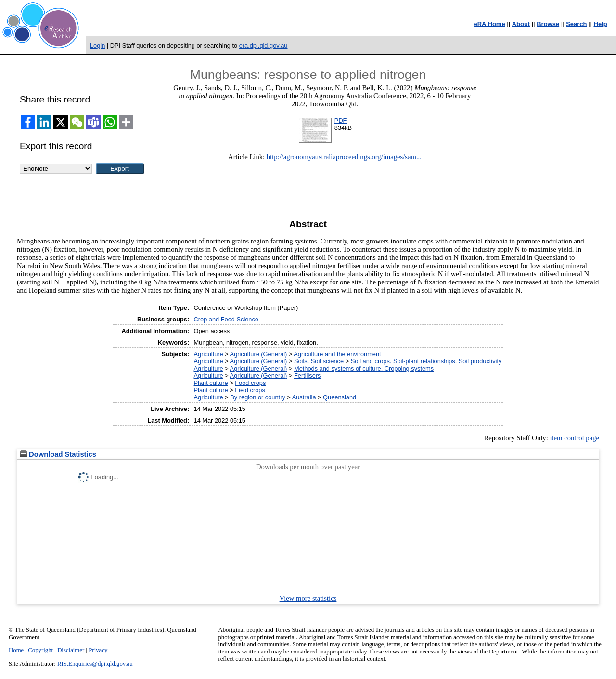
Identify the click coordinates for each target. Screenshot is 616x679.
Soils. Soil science (319, 361)
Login (97, 45)
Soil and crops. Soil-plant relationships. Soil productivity (426, 361)
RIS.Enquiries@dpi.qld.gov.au (95, 664)
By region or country (258, 397)
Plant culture (211, 383)
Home (16, 650)
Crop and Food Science (226, 319)
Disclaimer (71, 650)
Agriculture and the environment (337, 354)
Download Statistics (58, 454)
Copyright (40, 650)
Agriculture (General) (259, 354)
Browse (548, 24)
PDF (341, 121)
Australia (304, 397)
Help (601, 24)
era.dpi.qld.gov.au (263, 45)
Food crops (250, 383)
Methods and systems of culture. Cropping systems (364, 368)
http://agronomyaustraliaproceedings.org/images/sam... (344, 157)
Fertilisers (307, 376)
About (521, 24)
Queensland (340, 397)
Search (576, 24)
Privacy (98, 650)
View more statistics (308, 598)
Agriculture (209, 354)
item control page (574, 438)
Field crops (250, 390)
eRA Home (489, 24)
